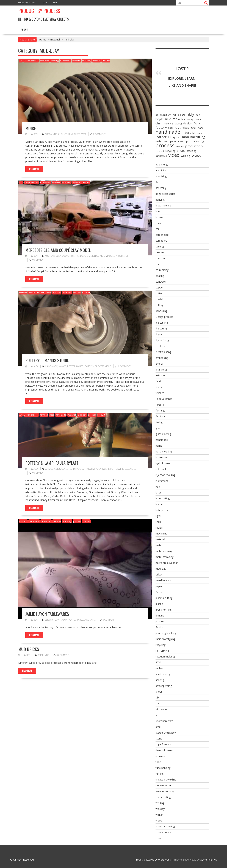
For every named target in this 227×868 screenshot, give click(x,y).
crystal (159, 299)
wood (159, 821)
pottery (89, 366)
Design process (31, 61)
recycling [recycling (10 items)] (170, 151)
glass (52, 415)
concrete (161, 282)
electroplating (163, 352)
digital (159, 334)
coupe (65, 256)
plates (72, 620)
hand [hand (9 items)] (201, 128)
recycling (160, 645)
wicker (159, 815)
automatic (51, 134)
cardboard (161, 241)
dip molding (162, 340)
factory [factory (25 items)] (161, 127)
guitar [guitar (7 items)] (193, 128)
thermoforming (164, 750)
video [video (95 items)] (174, 155)
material (76, 61)
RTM (158, 662)
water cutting (163, 797)
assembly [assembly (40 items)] (186, 114)
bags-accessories (165, 194)
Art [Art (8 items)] (174, 115)
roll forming (162, 651)
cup (57, 620)
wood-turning (163, 832)
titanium (160, 756)
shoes (159, 692)
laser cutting (163, 498)
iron (158, 487)
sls (157, 715)
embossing (162, 358)
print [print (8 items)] (189, 141)
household (46, 293)
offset (159, 574)
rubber (159, 668)
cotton (159, 293)
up (127, 256)
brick (41, 655)
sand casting (163, 674)
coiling (69, 134)
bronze (160, 217)
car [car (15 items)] (175, 119)
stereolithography (166, 733)
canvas (160, 223)
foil (72, 256)
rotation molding (165, 657)
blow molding (163, 205)
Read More (34, 169)
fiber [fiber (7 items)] (171, 128)
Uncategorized (164, 785)
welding (160, 803)
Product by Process (39, 11)
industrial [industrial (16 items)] (189, 133)
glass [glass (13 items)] (186, 128)
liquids (159, 528)
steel (158, 727)
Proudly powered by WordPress (153, 860)
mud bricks (29, 649)
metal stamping (164, 557)
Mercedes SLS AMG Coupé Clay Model (58, 250)
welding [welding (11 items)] (186, 156)
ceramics (55, 469)
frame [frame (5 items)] (178, 128)
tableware (83, 620)
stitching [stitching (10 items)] (192, 151)
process (96, 61)
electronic (161, 346)
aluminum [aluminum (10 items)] (166, 115)
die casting (162, 323)
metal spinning (164, 551)
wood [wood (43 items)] (197, 155)
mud (47, 655)
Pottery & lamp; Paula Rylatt (52, 463)
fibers (159, 387)
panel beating (163, 580)
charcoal (160, 258)
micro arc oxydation (167, 563)
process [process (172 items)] (165, 145)
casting (160, 246)
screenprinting (164, 686)
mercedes (94, 256)
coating (160, 276)
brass (159, 211)
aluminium (161, 170)
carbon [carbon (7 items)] (182, 119)
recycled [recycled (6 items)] (160, 151)
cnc (157, 264)
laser (158, 492)
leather (160, 504)
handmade (65, 61)
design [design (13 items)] (188, 123)
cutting (159, 305)
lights (159, 516)
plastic (159, 604)
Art (21, 61)
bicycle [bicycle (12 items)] (159, 119)
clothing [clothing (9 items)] (169, 124)
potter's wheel (76, 366)
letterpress (162, 510)
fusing (159, 422)
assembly (161, 188)
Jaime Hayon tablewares (47, 614)
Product (106, 61)
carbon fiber (162, 235)
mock (103, 256)
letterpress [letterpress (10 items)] (174, 137)
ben (34, 134)
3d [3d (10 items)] (157, 115)
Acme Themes (209, 860)
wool (158, 838)
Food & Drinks (164, 399)
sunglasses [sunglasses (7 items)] (161, 156)
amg (47, 256)
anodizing (161, 176)
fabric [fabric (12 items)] (197, 123)
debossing (161, 311)
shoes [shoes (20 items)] (181, 151)
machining (161, 533)
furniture (160, 416)
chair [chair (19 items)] (159, 123)
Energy (159, 364)
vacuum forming (165, 791)
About (46, 3)
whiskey (160, 809)
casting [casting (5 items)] (190, 119)
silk (157, 698)
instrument (162, 481)
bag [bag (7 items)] (198, 115)
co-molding (162, 270)
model (111, 256)
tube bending (163, 768)
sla (157, 703)
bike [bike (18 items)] (168, 119)
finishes (160, 393)
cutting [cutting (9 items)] (178, 124)
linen (158, 522)
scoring (160, 680)
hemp (159, 446)
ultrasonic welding (166, 780)
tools (158, 762)
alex (35, 366)
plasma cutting (164, 598)
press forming (164, 610)
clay (61, 134)
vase (84, 134)
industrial (161, 469)
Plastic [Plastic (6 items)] (181, 141)
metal (159, 545)
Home (55, 3)
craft (77, 134)
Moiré (31, 128)
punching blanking (166, 633)
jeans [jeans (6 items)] (200, 133)
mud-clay (87, 61)
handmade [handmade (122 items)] (168, 132)
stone (159, 739)
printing (160, 615)
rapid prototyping (165, 639)
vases (93, 620)
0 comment (99, 134)
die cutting (161, 328)
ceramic (23, 521)
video (108, 366)
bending (160, 200)
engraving (161, 369)
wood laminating (165, 826)
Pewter (160, 592)
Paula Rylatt (102, 469)
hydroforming (163, 463)
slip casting (162, 709)
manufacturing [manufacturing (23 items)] (194, 137)
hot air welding (164, 451)
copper (160, 287)
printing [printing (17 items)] (198, 141)
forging (160, 405)
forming (55, 61)
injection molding (165, 475)
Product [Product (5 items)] (180, 147)
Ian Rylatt (88, 469)
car (21, 183)
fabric (159, 381)
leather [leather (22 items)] (161, 137)
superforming (163, 744)
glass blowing (163, 434)
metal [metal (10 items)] (159, 141)
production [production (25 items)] (194, 146)
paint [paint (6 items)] (166, 141)
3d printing (162, 164)
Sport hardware (164, 721)
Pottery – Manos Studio (47, 360)
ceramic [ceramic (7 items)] (199, 119)
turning (160, 774)
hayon (64, 620)
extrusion (45, 61)
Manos (62, 366)
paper (159, 586)
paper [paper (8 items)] (173, 141)
